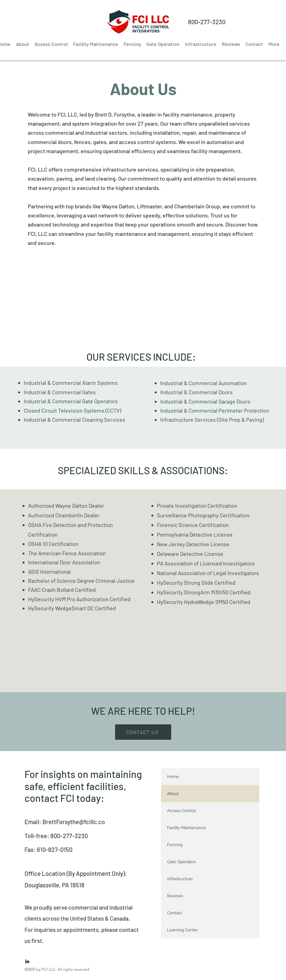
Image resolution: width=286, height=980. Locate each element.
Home (173, 777)
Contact (175, 913)
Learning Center (183, 930)
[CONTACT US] (143, 732)
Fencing (175, 845)
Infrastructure (180, 879)
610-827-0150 (55, 849)
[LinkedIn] (27, 961)
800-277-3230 (207, 22)
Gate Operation (182, 862)
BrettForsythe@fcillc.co (74, 822)
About (173, 794)
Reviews (175, 896)
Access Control (181, 811)
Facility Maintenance (186, 828)
